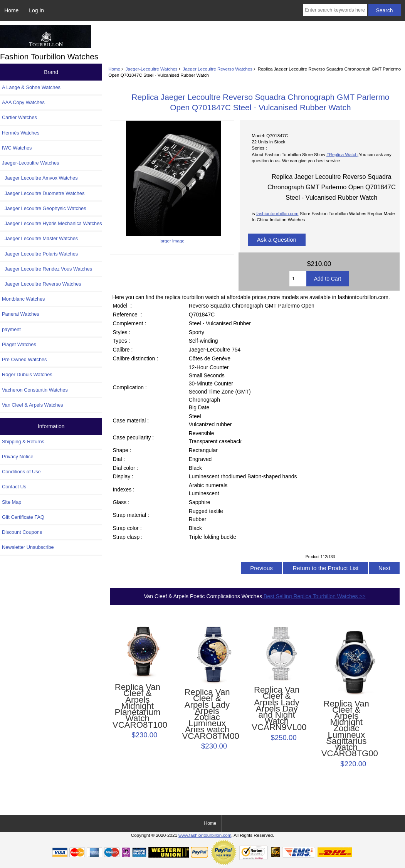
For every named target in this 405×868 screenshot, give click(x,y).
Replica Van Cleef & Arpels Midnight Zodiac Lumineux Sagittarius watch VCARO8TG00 (346, 729)
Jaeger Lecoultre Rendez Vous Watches (47, 269)
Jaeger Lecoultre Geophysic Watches (44, 208)
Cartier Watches (19, 117)
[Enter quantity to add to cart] (298, 279)
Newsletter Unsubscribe (28, 547)
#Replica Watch (342, 154)
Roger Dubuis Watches (27, 374)
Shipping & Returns (23, 442)
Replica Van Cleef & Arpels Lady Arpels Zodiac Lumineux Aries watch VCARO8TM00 (207, 714)
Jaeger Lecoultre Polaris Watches (40, 254)
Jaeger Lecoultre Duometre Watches (43, 193)
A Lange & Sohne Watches (31, 87)
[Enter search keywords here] (335, 10)
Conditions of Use (21, 472)
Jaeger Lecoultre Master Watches (40, 238)
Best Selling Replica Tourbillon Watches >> (314, 596)
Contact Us (14, 487)
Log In (36, 10)
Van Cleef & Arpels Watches (33, 405)
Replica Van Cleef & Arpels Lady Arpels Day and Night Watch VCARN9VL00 (277, 709)
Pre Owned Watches (24, 359)
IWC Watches (17, 148)
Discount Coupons (22, 532)
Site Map (12, 502)
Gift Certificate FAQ (23, 517)
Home (11, 10)
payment (11, 329)
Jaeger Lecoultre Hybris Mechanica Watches (52, 223)
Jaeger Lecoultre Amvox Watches (40, 178)
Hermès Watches (21, 133)
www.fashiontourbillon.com (205, 835)
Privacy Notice (18, 457)
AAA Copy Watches (23, 102)
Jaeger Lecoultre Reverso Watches (218, 69)
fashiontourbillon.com (277, 213)
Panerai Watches (21, 314)
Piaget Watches (19, 344)
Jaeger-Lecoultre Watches (152, 69)
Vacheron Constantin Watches (35, 390)
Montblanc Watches (24, 299)
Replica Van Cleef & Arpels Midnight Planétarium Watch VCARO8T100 (138, 706)
